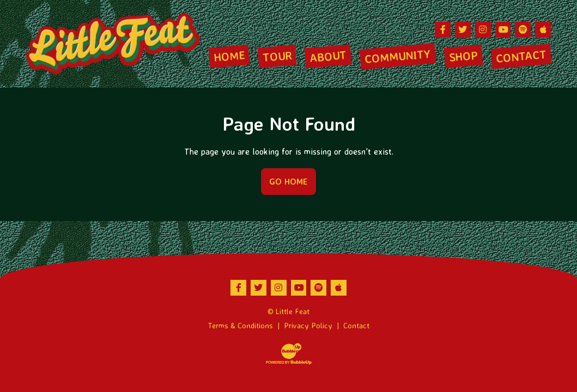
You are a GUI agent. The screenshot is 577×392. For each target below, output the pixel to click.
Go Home (288, 181)
